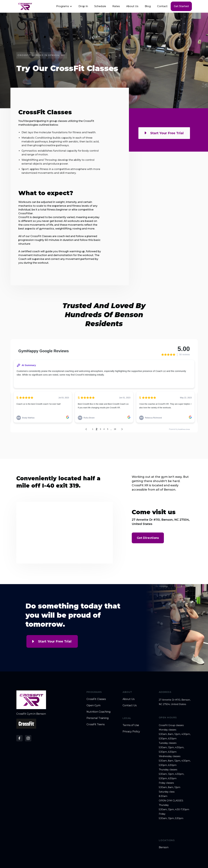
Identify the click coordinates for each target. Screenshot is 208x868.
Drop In (83, 6)
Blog (148, 6)
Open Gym (93, 705)
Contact (162, 6)
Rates (116, 6)
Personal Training (98, 718)
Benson (164, 847)
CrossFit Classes (96, 699)
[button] (64, 6)
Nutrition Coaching (99, 712)
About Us (132, 6)
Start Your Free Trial (55, 641)
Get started (181, 6)
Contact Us (130, 705)
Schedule (100, 6)
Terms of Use (131, 725)
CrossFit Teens (96, 724)
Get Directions (148, 538)
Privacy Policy (131, 732)
